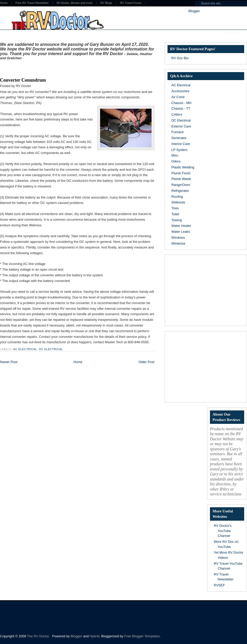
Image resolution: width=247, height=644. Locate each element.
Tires (175, 208)
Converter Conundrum (23, 80)
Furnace (178, 132)
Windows (178, 238)
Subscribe (233, 33)
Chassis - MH (181, 103)
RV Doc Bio (180, 58)
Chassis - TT (181, 109)
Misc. (175, 155)
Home (78, 362)
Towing (177, 220)
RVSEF (219, 585)
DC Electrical (51, 349)
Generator (179, 138)
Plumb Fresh (181, 173)
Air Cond (178, 97)
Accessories (180, 91)
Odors (176, 161)
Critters (177, 114)
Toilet (175, 214)
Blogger (194, 11)
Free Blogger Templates (142, 636)
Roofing (177, 197)
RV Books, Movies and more (74, 3)
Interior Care (181, 144)
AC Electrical (25, 349)
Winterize (178, 243)
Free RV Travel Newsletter (32, 3)
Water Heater (181, 226)
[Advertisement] (60, 68)
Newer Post (9, 362)
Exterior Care (181, 126)
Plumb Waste (181, 179)
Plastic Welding (183, 167)
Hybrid (94, 636)
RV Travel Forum (131, 3)
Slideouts (178, 202)
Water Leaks (181, 232)
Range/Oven (181, 185)
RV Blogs (106, 3)
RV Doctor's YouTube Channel (223, 531)
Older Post (147, 362)
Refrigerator (180, 191)
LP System (179, 150)
